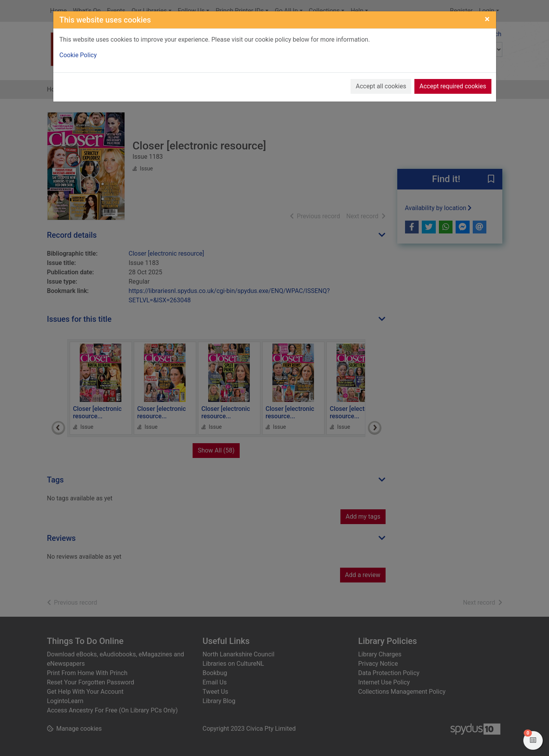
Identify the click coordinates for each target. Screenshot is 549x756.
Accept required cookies (453, 86)
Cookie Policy (78, 55)
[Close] (487, 19)
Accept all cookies (381, 86)
